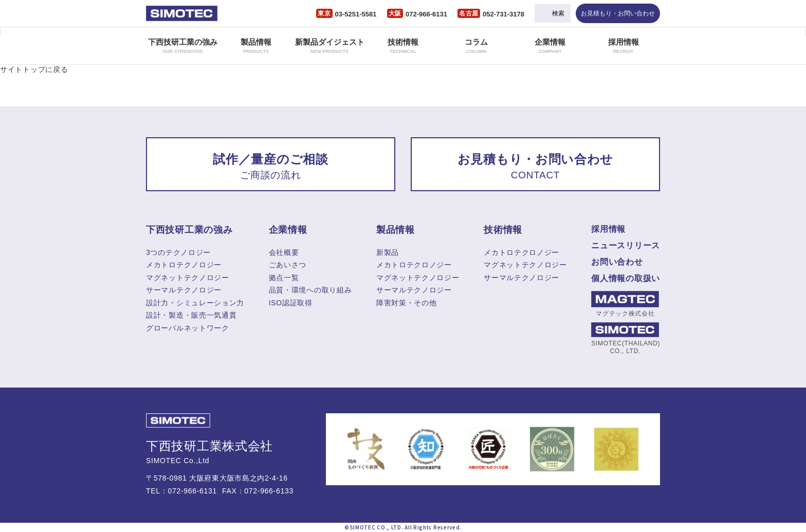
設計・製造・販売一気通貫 (191, 315)
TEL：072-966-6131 (181, 491)
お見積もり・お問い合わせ (618, 13)
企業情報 (550, 46)
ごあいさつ (288, 265)
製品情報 (256, 46)
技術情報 (403, 46)
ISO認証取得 (291, 303)
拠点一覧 (284, 278)
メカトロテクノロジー (184, 265)
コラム (476, 46)
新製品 (388, 252)
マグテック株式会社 (625, 304)
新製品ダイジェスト (330, 46)
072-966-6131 (426, 14)
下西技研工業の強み (183, 46)
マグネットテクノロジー (188, 278)
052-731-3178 (503, 14)
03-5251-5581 (356, 14)
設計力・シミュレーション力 (195, 303)
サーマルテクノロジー (184, 290)
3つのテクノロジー (178, 252)
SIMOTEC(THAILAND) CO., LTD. (625, 338)
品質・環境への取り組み (310, 290)
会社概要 (284, 252)
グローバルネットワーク (188, 328)
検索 (558, 13)
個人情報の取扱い (626, 278)
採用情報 (624, 46)
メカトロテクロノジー (414, 265)
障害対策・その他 (407, 303)
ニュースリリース (626, 245)
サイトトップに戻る (34, 69)
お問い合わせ (617, 262)
